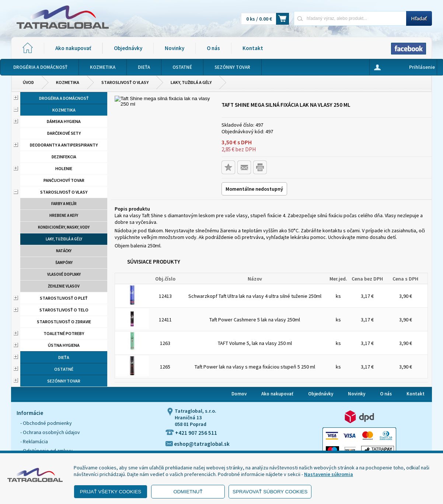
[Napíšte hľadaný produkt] (350, 18)
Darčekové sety (64, 133)
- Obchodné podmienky (46, 423)
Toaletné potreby (64, 333)
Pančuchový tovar (64, 180)
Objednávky (128, 48)
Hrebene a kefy (64, 215)
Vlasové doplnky (64, 274)
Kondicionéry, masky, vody (64, 227)
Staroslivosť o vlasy (125, 82)
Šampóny (64, 262)
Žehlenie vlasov (64, 286)
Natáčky (64, 251)
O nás (213, 48)
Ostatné (64, 369)
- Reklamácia (34, 441)
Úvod (28, 82)
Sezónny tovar (64, 381)
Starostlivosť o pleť (64, 298)
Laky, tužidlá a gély (191, 82)
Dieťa (64, 357)
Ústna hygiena (64, 345)
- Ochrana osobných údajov (50, 432)
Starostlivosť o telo (64, 310)
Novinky (175, 48)
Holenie (64, 168)
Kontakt (253, 48)
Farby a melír (64, 204)
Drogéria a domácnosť (64, 98)
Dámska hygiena (64, 121)
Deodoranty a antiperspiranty (64, 145)
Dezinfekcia (64, 157)
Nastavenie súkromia (329, 474)
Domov (239, 394)
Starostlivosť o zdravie (64, 322)
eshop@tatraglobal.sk (198, 444)
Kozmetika (68, 82)
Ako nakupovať (73, 48)
